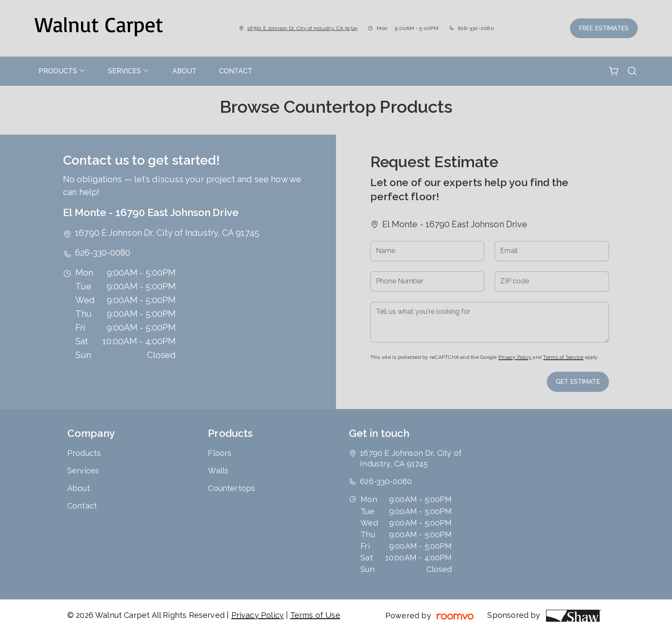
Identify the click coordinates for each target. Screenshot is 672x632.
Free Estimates (604, 28)
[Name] (427, 251)
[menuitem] (62, 71)
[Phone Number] (427, 281)
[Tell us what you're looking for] (490, 322)
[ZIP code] (552, 281)
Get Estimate (578, 382)
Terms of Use (315, 615)
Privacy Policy (515, 357)
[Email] (552, 251)
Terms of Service (563, 357)
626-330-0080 (476, 28)
